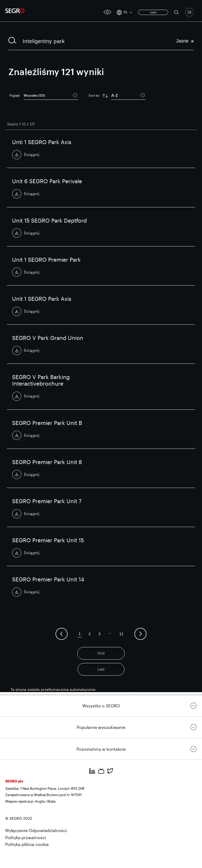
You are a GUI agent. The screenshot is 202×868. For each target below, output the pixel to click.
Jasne (185, 41)
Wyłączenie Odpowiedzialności (36, 830)
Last (101, 669)
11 (122, 634)
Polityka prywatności (26, 837)
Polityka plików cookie (27, 844)
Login (153, 12)
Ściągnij (32, 154)
